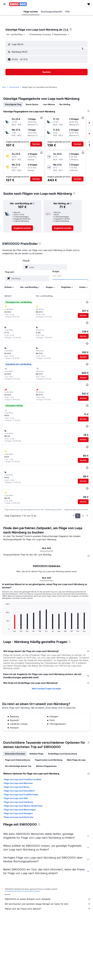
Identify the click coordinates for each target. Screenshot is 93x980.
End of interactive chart (4, 630)
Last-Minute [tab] (49, 104)
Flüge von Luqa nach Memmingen (20, 810)
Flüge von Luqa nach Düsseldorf (19, 791)
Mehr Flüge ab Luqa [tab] (76, 760)
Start (4, 87)
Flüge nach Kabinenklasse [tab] (18, 760)
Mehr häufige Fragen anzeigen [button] (46, 689)
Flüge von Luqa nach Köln (16, 798)
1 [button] (78, 516)
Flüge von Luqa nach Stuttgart (18, 813)
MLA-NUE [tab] (46, 548)
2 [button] (83, 516)
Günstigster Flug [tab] (13, 104)
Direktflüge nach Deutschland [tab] (62, 754)
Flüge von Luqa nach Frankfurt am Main (23, 779)
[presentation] (71, 29)
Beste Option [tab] (32, 104)
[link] (22, 228)
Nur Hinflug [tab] (65, 104)
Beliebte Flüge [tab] (36, 754)
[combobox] (16, 34)
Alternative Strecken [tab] (15, 754)
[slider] (89, 279)
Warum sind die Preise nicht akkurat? (48, 909)
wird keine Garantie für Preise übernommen (22, 891)
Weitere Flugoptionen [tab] (46, 766)
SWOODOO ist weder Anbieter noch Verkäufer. (48, 899)
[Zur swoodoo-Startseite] (18, 4)
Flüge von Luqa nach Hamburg (18, 802)
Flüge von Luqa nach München (18, 783)
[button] (5, 4)
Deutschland (14, 87)
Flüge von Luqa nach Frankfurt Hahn (21, 795)
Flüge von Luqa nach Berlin (17, 787)
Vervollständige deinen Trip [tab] (18, 766)
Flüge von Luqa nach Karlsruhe (19, 817)
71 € (66, 30)
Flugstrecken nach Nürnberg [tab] (49, 760)
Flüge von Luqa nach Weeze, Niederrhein (23, 806)
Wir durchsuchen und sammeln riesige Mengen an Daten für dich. (48, 904)
